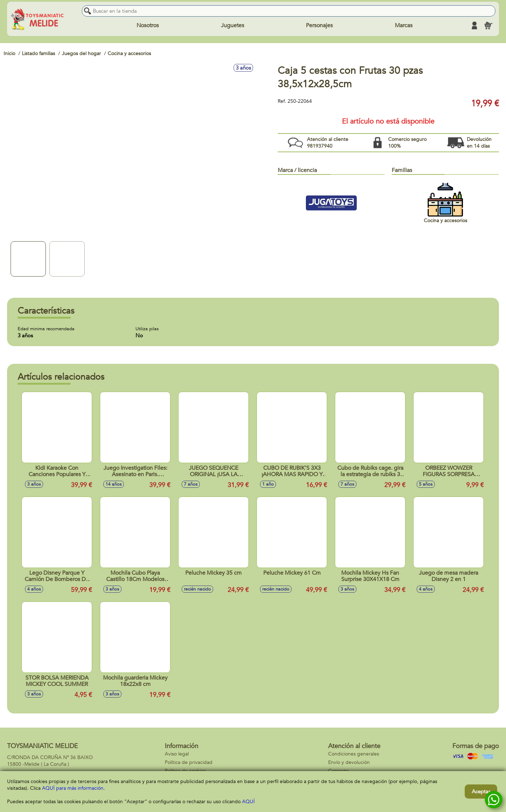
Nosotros (148, 25)
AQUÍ (248, 802)
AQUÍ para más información (73, 788)
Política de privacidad (189, 762)
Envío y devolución (349, 762)
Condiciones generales (354, 754)
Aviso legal (177, 754)
